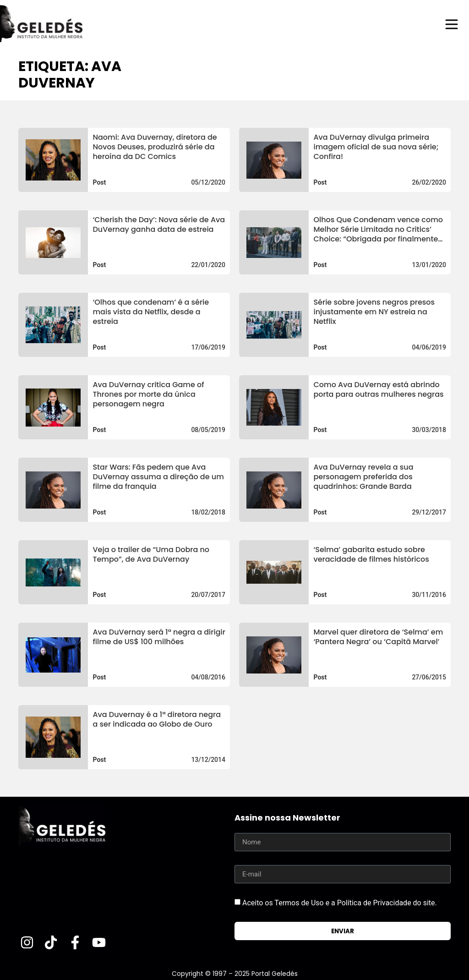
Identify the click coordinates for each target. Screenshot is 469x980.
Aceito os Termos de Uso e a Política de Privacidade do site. (340, 903)
